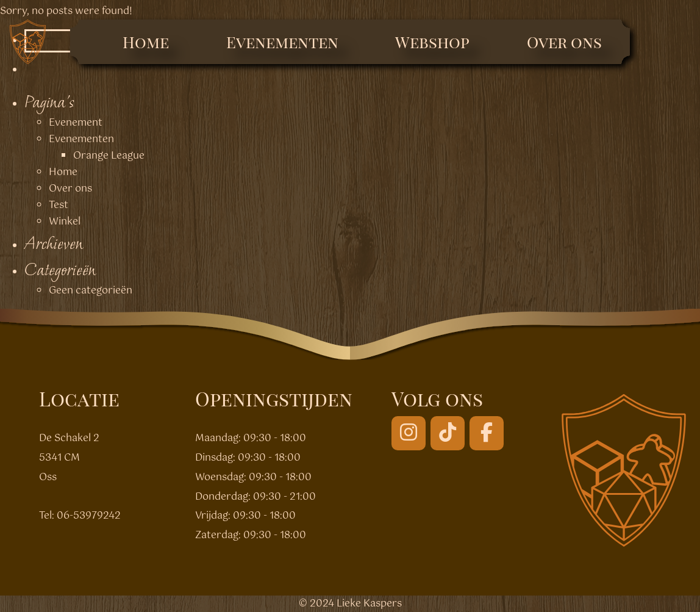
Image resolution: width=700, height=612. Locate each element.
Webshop (432, 42)
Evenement (76, 123)
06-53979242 (89, 516)
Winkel (65, 222)
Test (59, 205)
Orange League (109, 156)
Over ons (564, 42)
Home (146, 42)
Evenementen (282, 42)
